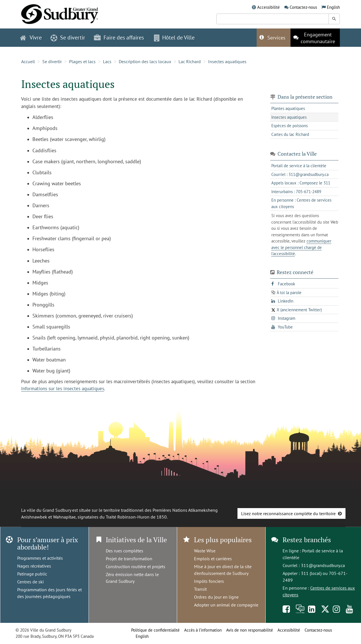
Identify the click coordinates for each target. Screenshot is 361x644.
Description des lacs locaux (145, 61)
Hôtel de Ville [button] (174, 38)
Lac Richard (190, 61)
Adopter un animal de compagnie (226, 605)
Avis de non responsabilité (250, 630)
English (333, 7)
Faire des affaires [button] (119, 38)
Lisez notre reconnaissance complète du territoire (288, 513)
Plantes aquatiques (288, 108)
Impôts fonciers (209, 581)
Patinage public (32, 574)
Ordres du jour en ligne (216, 597)
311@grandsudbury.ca (323, 565)
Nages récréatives (34, 566)
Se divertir (52, 61)
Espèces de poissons (290, 126)
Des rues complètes (125, 551)
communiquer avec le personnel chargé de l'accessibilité (301, 247)
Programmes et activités (40, 558)
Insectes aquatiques (227, 61)
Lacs (107, 61)
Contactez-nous (303, 7)
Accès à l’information (203, 630)
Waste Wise (205, 551)
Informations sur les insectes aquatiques (63, 389)
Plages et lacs (82, 61)
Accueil (28, 61)
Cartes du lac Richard (290, 134)
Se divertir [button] (68, 38)
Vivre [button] (31, 38)
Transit (200, 589)
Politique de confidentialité (155, 630)
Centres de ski (30, 582)
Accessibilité (268, 7)
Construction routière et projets (136, 566)
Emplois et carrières (213, 559)
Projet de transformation (129, 559)
